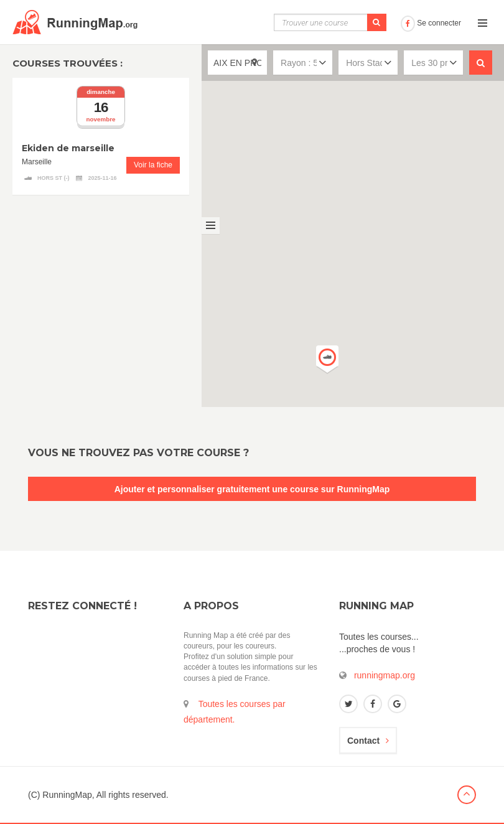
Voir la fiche (153, 165)
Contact (368, 741)
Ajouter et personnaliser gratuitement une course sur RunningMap (252, 489)
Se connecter (431, 23)
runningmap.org (385, 675)
